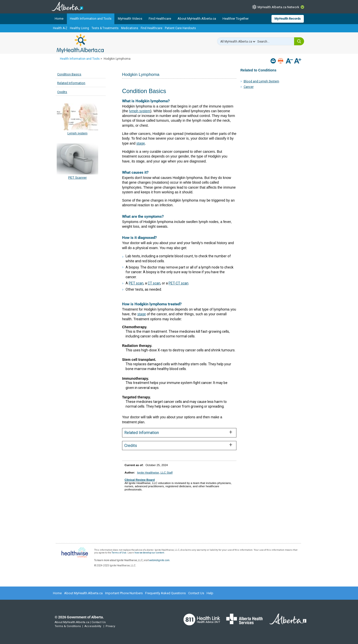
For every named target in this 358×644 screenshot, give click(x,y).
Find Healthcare (160, 19)
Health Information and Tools (91, 19)
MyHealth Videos (130, 19)
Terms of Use (119, 553)
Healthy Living (79, 28)
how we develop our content (149, 553)
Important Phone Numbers (124, 593)
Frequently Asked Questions (165, 593)
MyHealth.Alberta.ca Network (278, 7)
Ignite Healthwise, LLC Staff (155, 472)
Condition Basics (69, 74)
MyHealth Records (288, 19)
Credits (62, 92)
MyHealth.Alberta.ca (80, 44)
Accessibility (93, 626)
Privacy (110, 626)
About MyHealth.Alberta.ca (197, 19)
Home (59, 19)
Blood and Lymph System (261, 81)
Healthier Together (236, 19)
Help (210, 593)
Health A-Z (60, 28)
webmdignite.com (159, 560)
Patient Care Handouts (180, 28)
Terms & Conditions (68, 626)
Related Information (71, 83)
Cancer (249, 87)
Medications (130, 28)
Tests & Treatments (105, 28)
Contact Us (196, 593)
